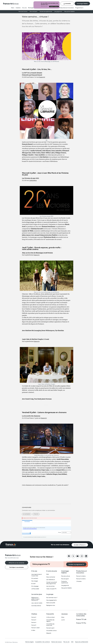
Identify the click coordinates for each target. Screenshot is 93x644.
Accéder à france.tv (80, 545)
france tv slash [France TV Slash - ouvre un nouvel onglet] (36, 628)
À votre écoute (52, 571)
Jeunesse (64, 614)
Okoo (63, 617)
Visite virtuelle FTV (51, 589)
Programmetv (79, 8)
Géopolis (49, 633)
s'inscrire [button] (36, 514)
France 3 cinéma (81, 579)
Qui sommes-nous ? (52, 598)
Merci (13, 8)
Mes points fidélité (69, 12)
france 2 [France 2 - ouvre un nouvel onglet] (34, 617)
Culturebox (33, 180)
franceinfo (50, 614)
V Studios (79, 581)
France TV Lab (81, 619)
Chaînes (34, 614)
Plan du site (66, 642)
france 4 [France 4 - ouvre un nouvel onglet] (34, 623)
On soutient (35, 578)
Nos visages (35, 581)
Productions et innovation (67, 8)
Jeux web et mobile (37, 603)
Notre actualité (51, 603)
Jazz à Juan (31, 222)
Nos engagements (51, 600)
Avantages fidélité (82, 3)
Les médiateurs (51, 580)
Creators (18, 8)
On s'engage (35, 586)
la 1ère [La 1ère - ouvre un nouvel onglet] (33, 630)
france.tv (42, 77)
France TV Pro (81, 623)
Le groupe (50, 594)
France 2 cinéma (81, 576)
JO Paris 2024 (35, 589)
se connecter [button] (27, 514)
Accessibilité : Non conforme (43, 642)
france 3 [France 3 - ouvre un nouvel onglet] (34, 620)
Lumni (63, 620)
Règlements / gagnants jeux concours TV (35, 599)
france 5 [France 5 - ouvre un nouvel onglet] (34, 625)
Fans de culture (66, 576)
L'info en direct (50, 617)
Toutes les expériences (46, 12)
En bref (33, 584)
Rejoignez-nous (51, 605)
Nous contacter (51, 577)
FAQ (47, 574)
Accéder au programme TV (76, 564)
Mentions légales (29, 642)
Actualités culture (51, 631)
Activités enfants (36, 606)
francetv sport (50, 628)
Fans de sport (65, 579)
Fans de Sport (33, 12)
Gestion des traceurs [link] (57, 642)
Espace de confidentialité (82, 642)
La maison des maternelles (81, 615)
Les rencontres (50, 586)
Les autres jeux (37, 594)
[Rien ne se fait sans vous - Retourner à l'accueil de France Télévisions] (17, 556)
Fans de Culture (23, 12)
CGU (72, 642)
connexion (67, 3)
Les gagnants (58, 12)
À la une (24, 8)
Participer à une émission (17, 567)
